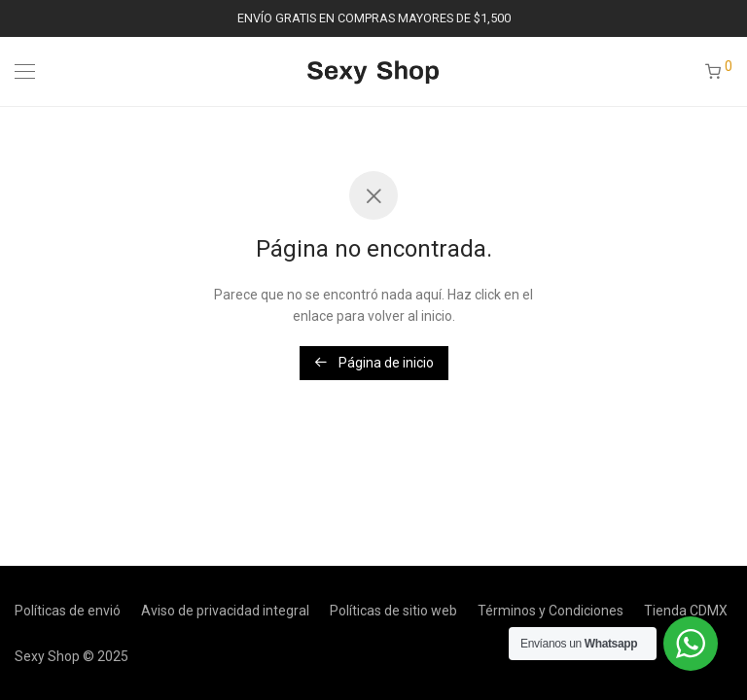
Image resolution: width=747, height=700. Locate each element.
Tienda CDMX (686, 611)
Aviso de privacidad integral (225, 611)
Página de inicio (374, 363)
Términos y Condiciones (551, 611)
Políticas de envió (68, 611)
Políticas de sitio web (393, 611)
